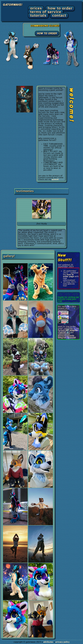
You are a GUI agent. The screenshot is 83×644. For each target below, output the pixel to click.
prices (36, 8)
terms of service (46, 12)
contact (59, 16)
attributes (48, 642)
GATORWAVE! (13, 5)
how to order (60, 8)
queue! (55, 179)
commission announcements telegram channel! (67, 336)
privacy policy (63, 642)
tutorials (38, 16)
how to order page (69, 276)
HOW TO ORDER (47, 33)
